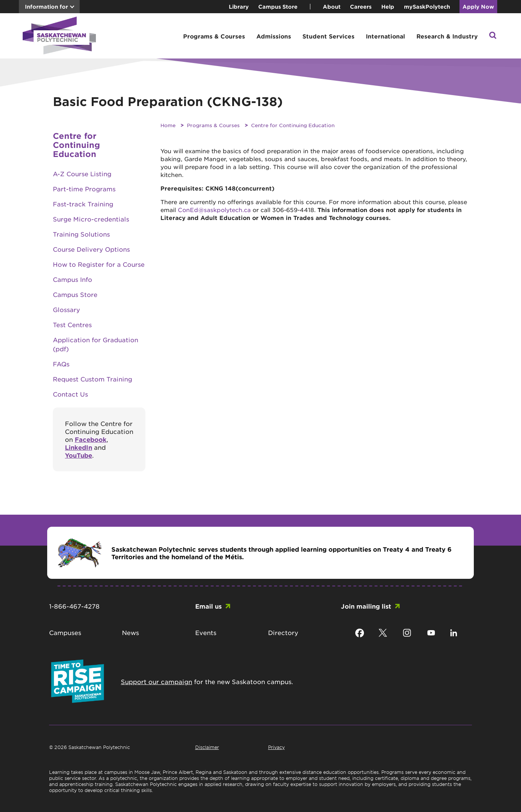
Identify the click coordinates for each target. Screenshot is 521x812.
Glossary (66, 309)
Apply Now (478, 7)
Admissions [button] (274, 36)
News (130, 632)
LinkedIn (79, 447)
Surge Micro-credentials (91, 219)
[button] (493, 36)
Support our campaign (156, 681)
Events (206, 632)
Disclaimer (207, 747)
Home (168, 125)
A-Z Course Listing (82, 174)
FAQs (61, 364)
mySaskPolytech (427, 7)
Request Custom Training (92, 379)
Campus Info (72, 279)
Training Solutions (81, 234)
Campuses (65, 632)
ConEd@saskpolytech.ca (214, 210)
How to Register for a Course (99, 264)
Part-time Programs (84, 189)
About (332, 7)
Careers (361, 7)
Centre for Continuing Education (293, 125)
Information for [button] (46, 7)
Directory (283, 632)
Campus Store (278, 7)
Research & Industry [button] (447, 36)
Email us (208, 606)
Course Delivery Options (91, 249)
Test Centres (72, 324)
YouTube (79, 455)
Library (239, 7)
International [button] (385, 36)
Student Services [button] (328, 36)
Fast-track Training (83, 204)
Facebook (91, 439)
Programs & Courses (213, 125)
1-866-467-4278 (74, 606)
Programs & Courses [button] (214, 36)
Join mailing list (366, 606)
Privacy (276, 747)
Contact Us (70, 394)
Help (388, 7)
